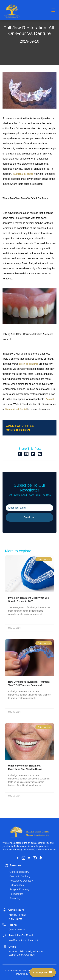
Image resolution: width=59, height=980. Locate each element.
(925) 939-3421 (17, 929)
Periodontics (16, 894)
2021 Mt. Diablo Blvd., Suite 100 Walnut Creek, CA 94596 (26, 953)
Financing (15, 898)
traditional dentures (23, 174)
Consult (50, 399)
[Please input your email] (29, 508)
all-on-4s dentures (29, 364)
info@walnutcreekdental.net (23, 940)
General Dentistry (19, 872)
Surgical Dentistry (19, 890)
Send (29, 517)
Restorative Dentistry (21, 881)
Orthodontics (17, 885)
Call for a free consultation (20, 428)
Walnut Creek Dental (16, 409)
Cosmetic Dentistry (20, 876)
